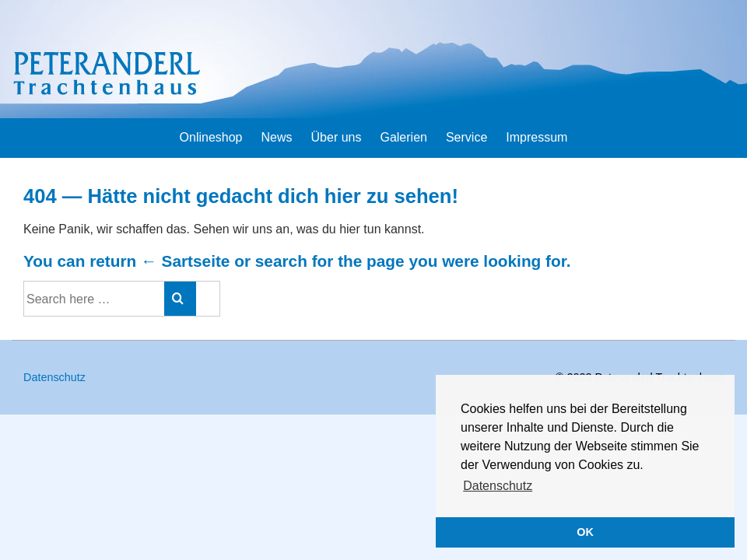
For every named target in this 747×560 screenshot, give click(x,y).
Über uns (337, 137)
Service (466, 137)
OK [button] (585, 532)
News (277, 137)
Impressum (537, 137)
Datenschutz (54, 377)
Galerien (403, 137)
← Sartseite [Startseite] (185, 261)
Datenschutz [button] (498, 486)
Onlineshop (211, 137)
